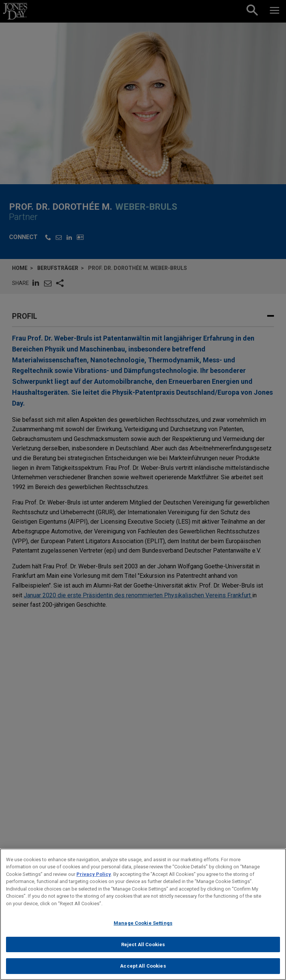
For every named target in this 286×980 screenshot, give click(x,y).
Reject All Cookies (143, 946)
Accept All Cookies (143, 968)
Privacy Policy (94, 876)
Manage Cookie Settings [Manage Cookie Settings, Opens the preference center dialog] (143, 925)
